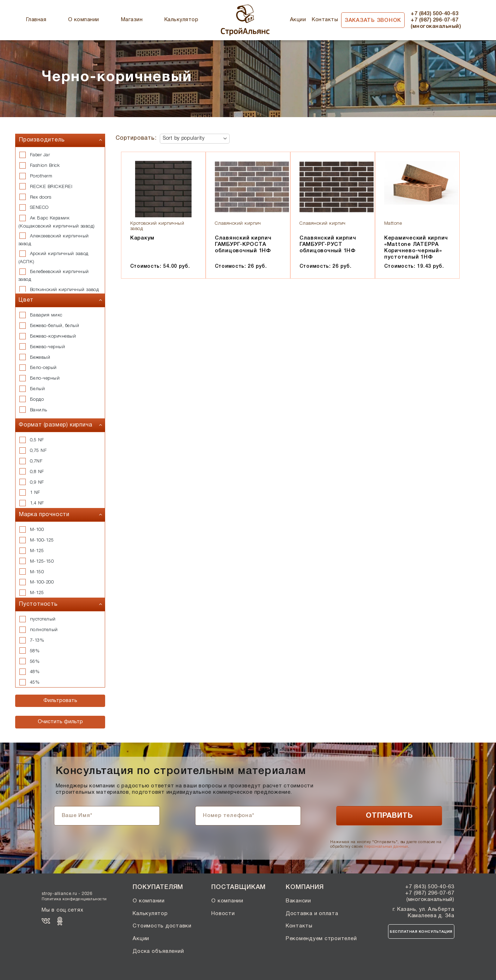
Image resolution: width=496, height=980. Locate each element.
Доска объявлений (158, 951)
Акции (298, 20)
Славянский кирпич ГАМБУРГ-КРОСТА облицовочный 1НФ (243, 244)
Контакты (325, 20)
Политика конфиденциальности (74, 899)
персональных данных (386, 847)
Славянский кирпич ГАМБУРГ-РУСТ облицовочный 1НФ (328, 244)
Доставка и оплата (312, 914)
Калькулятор (181, 20)
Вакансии (298, 901)
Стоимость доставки (162, 926)
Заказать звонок (373, 20)
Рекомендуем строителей (321, 939)
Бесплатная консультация (421, 932)
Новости (223, 914)
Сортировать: (136, 138)
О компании (84, 20)
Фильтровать (60, 701)
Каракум (142, 238)
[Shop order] (195, 139)
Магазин (132, 20)
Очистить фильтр (60, 722)
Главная (36, 20)
